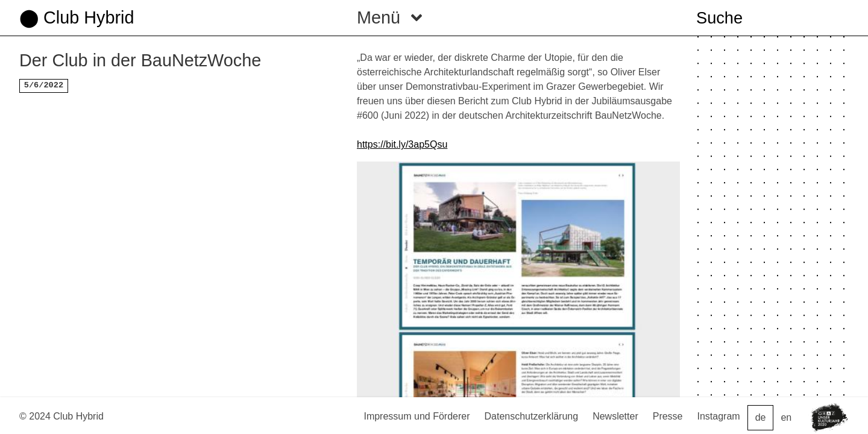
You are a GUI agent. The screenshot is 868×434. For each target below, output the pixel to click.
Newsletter (615, 416)
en (786, 417)
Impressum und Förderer (417, 416)
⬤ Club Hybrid (77, 17)
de (761, 417)
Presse (668, 416)
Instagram (719, 416)
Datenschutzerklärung (532, 416)
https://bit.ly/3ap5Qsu (402, 144)
